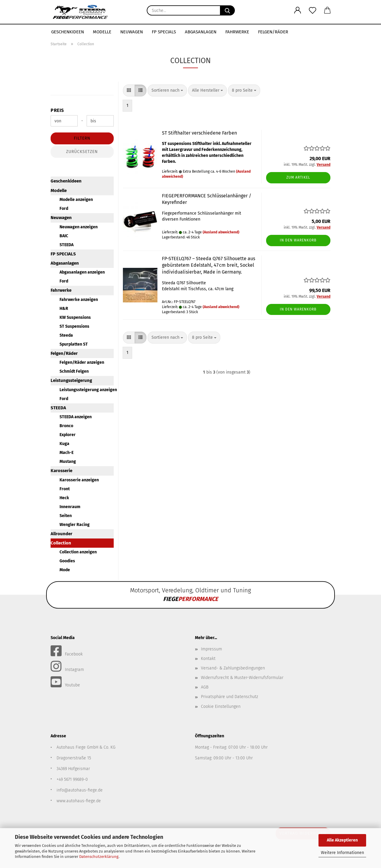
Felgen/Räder (273, 32)
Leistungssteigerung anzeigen (87, 390)
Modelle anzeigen (76, 200)
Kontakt (208, 659)
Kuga (64, 444)
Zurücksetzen (82, 152)
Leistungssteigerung (71, 380)
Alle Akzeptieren (342, 840)
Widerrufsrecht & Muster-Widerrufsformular (242, 678)
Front (65, 489)
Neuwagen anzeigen (79, 227)
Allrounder (61, 534)
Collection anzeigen (78, 552)
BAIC (64, 236)
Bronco (66, 426)
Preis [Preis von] (57, 110)
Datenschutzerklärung (99, 857)
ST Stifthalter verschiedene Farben (199, 133)
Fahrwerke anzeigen (79, 300)
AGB (205, 687)
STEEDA (67, 245)
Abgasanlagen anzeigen (82, 272)
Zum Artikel (298, 177)
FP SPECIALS (164, 32)
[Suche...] (227, 10)
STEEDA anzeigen (76, 417)
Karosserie (61, 471)
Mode (65, 570)
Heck (64, 498)
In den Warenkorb (298, 240)
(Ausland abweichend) (221, 232)
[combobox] (167, 90)
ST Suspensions (74, 326)
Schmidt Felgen (74, 371)
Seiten (66, 516)
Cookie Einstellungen (221, 707)
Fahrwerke (237, 32)
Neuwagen (132, 32)
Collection (61, 543)
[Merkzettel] (313, 10)
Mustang (68, 462)
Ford (64, 209)
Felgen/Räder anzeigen (82, 362)
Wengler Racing (75, 525)
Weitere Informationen (342, 853)
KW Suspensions (75, 317)
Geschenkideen (68, 32)
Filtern (82, 138)
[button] (298, 10)
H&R (64, 309)
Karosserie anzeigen (79, 480)
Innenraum (70, 507)
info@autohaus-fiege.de (80, 790)
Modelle (102, 32)
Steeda (66, 335)
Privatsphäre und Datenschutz (229, 697)
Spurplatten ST (74, 344)
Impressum (211, 649)
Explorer (68, 435)
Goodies (67, 561)
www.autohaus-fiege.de (79, 801)
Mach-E (67, 453)
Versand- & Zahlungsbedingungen (233, 668)
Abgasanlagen (201, 32)
